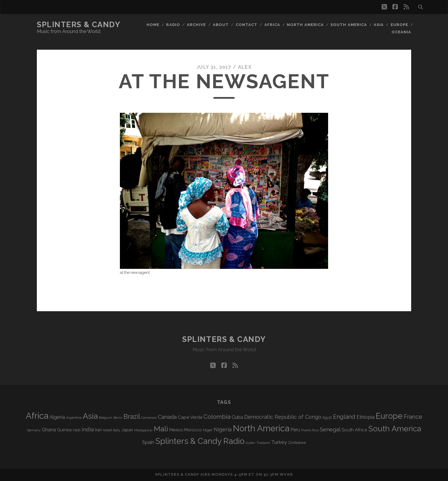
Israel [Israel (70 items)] (107, 430)
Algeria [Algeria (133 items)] (57, 417)
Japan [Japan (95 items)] (127, 430)
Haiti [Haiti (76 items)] (77, 430)
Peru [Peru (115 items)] (295, 430)
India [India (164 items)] (88, 429)
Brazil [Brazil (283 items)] (132, 416)
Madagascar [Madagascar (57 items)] (143, 430)
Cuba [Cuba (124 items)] (237, 417)
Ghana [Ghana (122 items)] (49, 430)
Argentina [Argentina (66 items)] (74, 418)
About (221, 25)
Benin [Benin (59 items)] (118, 418)
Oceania (401, 32)
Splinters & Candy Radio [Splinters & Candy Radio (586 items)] (200, 441)
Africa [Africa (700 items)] (37, 416)
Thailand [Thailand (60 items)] (263, 443)
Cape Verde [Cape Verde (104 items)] (190, 417)
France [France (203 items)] (413, 417)
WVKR (286, 474)
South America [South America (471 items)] (395, 429)
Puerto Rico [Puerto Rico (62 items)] (310, 430)
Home (153, 25)
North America (305, 25)
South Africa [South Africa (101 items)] (354, 430)
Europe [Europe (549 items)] (389, 416)
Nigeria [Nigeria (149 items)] (223, 429)
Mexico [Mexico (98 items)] (176, 430)
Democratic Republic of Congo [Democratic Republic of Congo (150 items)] (283, 417)
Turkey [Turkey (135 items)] (279, 442)
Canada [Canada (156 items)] (167, 417)
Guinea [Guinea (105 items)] (64, 430)
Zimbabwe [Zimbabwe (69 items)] (297, 443)
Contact (247, 25)
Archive (196, 25)
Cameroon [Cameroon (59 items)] (149, 418)
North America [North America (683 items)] (261, 428)
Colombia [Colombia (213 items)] (217, 417)
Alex (245, 67)
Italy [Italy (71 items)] (117, 430)
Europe (399, 25)
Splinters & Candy (79, 25)
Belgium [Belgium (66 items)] (106, 418)
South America (349, 25)
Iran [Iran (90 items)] (98, 430)
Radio (173, 25)
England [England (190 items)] (344, 417)
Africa (272, 25)
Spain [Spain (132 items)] (148, 442)
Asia (379, 25)
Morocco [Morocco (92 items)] (193, 430)
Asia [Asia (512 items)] (90, 416)
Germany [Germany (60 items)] (34, 430)
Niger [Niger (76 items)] (208, 430)
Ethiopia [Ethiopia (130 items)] (366, 417)
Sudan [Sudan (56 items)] (250, 443)
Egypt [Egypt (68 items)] (327, 418)
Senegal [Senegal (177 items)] (330, 429)
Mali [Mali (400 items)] (161, 429)
